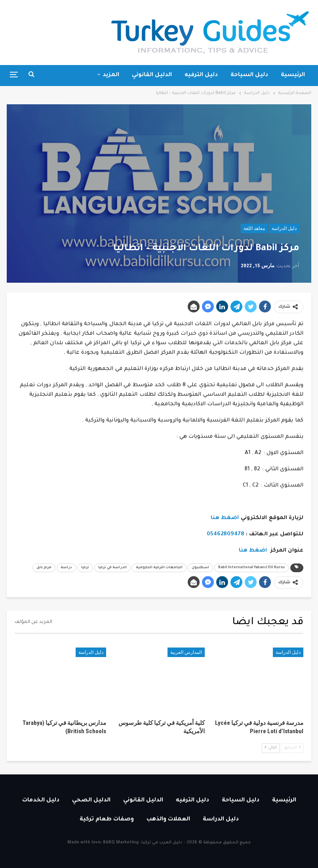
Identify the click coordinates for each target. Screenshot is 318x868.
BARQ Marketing (121, 843)
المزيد (111, 75)
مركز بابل (44, 568)
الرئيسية (293, 75)
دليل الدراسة (284, 228)
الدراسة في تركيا (112, 568)
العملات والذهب (168, 820)
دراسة (66, 568)
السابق (292, 748)
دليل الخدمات (41, 801)
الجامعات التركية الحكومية (159, 568)
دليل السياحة (249, 75)
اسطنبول (200, 568)
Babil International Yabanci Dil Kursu (251, 568)
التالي (271, 748)
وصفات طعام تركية (107, 820)
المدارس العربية (186, 652)
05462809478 (226, 534)
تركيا (85, 568)
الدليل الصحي (91, 801)
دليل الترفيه (201, 75)
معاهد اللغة (254, 228)
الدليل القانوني (152, 75)
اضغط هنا (225, 518)
